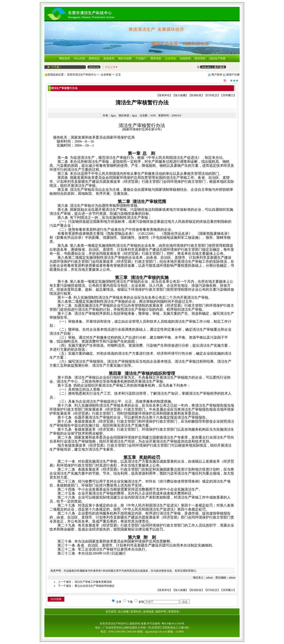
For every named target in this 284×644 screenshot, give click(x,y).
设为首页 (111, 612)
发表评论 (164, 95)
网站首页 (65, 58)
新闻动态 (94, 58)
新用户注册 (233, 75)
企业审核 (170, 58)
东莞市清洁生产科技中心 (82, 75)
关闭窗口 (228, 95)
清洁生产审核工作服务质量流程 (93, 582)
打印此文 (212, 95)
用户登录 (217, 75)
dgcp (113, 115)
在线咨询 (185, 58)
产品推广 (141, 58)
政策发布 (109, 58)
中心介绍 (79, 58)
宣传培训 (200, 58)
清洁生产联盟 (217, 58)
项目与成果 (125, 58)
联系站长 (136, 612)
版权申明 (161, 612)
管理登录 (174, 612)
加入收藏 (180, 95)
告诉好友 (196, 95)
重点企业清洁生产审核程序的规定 (95, 586)
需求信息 (156, 58)
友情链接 (148, 612)
